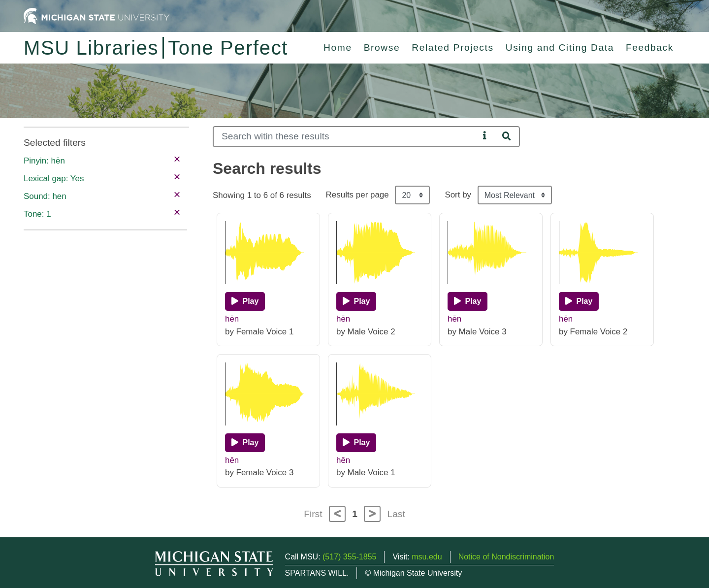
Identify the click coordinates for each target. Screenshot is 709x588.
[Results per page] (412, 195)
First (313, 514)
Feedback (650, 48)
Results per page (357, 195)
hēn (232, 319)
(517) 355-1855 (349, 557)
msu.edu (427, 557)
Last (396, 514)
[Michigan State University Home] (97, 16)
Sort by (458, 195)
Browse (382, 48)
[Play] (245, 301)
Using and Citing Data (560, 48)
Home (338, 48)
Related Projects (452, 48)
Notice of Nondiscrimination (506, 557)
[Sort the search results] (515, 195)
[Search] (346, 137)
